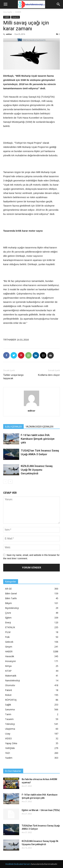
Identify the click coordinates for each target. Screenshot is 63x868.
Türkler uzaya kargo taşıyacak (13, 377)
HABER (18, 12)
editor (9, 34)
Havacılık (16, 17)
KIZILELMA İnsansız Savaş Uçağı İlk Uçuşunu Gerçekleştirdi (37, 470)
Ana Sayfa (8, 12)
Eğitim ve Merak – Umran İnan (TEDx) (41, 810)
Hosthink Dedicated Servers (18, 864)
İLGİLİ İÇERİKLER (13, 427)
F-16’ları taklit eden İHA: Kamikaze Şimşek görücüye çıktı (38, 439)
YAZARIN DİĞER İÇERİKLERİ (39, 427)
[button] (59, 4)
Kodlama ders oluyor (49, 375)
